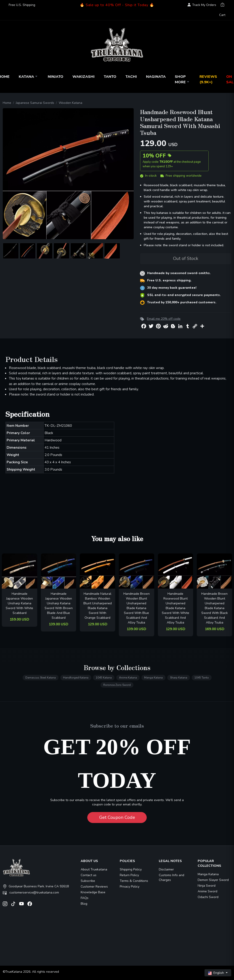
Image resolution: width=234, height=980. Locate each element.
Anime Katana (128, 678)
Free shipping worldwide (181, 176)
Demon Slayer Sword (213, 880)
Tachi (131, 77)
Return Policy (129, 875)
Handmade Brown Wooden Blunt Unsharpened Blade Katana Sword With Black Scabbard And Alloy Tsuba (215, 608)
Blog (84, 904)
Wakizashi (84, 77)
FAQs (85, 898)
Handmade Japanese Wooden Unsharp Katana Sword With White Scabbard (19, 603)
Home (7, 103)
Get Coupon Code (117, 817)
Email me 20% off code (164, 319)
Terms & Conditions (134, 881)
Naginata (156, 77)
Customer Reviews (94, 887)
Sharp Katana (179, 678)
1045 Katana (104, 678)
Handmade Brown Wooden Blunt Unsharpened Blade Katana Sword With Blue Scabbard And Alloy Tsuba (137, 608)
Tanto (110, 77)
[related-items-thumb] (20, 571)
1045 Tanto (202, 678)
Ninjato (56, 77)
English (217, 973)
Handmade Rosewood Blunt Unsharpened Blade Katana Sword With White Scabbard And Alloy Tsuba (175, 608)
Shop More (183, 79)
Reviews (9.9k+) (208, 79)
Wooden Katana (70, 103)
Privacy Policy (130, 887)
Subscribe (88, 881)
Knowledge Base (93, 892)
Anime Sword (207, 891)
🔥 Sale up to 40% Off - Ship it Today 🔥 (117, 5)
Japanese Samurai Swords (35, 103)
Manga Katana (153, 678)
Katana (29, 77)
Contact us (89, 875)
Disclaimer (166, 869)
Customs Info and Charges (172, 878)
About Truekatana (94, 869)
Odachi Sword (208, 897)
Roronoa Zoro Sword (117, 685)
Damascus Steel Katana (41, 678)
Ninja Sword (207, 886)
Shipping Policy (131, 869)
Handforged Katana (76, 678)
